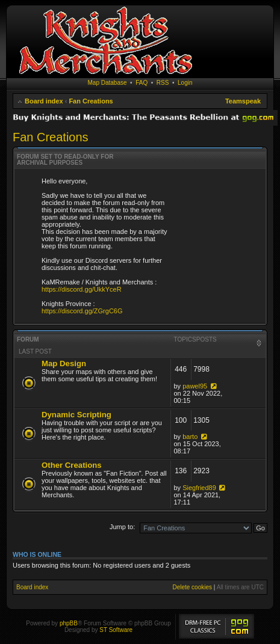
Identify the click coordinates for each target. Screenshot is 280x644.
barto (190, 437)
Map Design (64, 363)
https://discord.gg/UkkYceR (82, 289)
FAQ (142, 83)
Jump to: (122, 527)
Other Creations (72, 465)
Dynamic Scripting (76, 415)
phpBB (69, 623)
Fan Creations (91, 101)
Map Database (107, 83)
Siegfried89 (199, 488)
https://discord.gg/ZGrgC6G (82, 311)
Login (185, 83)
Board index (44, 101)
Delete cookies (192, 587)
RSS (163, 83)
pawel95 (195, 386)
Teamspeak (243, 101)
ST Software (116, 630)
